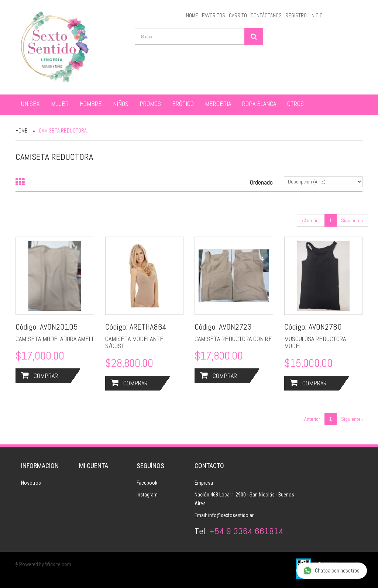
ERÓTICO (183, 104)
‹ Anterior (311, 220)
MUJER (60, 104)
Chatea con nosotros (331, 571)
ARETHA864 (148, 327)
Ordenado (261, 182)
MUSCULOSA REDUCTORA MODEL (315, 342)
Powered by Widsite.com (43, 564)
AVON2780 (325, 327)
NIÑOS (121, 104)
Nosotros (31, 483)
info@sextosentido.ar (231, 515)
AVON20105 (59, 327)
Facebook (147, 483)
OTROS (295, 104)
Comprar (39, 376)
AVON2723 (235, 327)
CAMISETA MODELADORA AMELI (54, 339)
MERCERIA (218, 104)
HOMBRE (91, 104)
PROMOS (150, 104)
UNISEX (30, 104)
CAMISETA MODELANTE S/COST (134, 342)
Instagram (147, 495)
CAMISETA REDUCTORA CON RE (233, 339)
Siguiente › (352, 220)
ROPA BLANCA (259, 104)
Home (22, 130)
